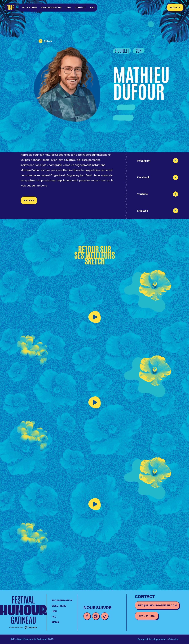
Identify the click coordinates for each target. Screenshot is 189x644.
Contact (80, 8)
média (55, 622)
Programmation (51, 8)
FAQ (92, 8)
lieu (68, 8)
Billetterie (30, 8)
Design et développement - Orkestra (158, 639)
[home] (10, 8)
